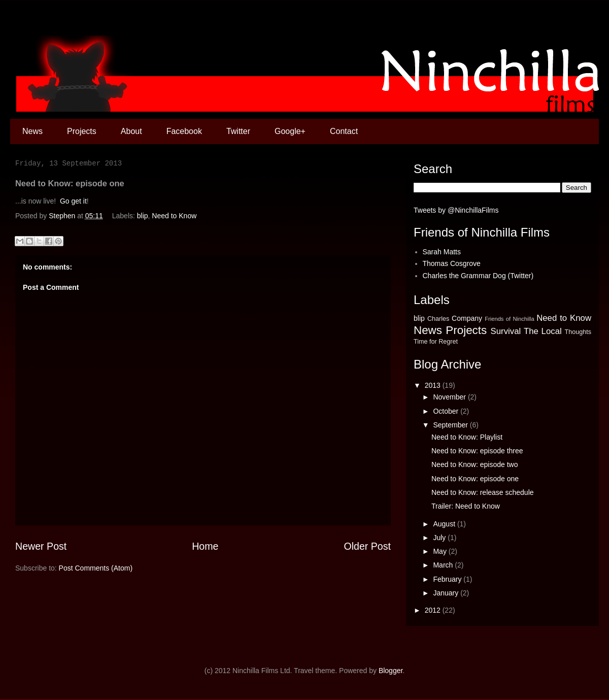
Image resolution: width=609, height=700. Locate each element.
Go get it (73, 201)
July (440, 538)
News (32, 131)
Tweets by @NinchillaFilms (456, 210)
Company (467, 318)
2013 (434, 385)
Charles (438, 319)
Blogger (391, 671)
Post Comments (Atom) (96, 568)
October (447, 411)
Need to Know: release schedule (483, 492)
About (131, 131)
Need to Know (174, 216)
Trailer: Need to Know (466, 506)
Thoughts (578, 332)
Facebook (184, 131)
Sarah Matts (442, 252)
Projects (82, 131)
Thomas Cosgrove (452, 263)
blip (143, 216)
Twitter (238, 131)
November (450, 397)
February (448, 579)
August (445, 524)
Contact (344, 131)
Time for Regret (436, 342)
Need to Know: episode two (475, 464)
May (441, 551)
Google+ (290, 131)
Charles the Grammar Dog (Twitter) (478, 276)
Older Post (367, 546)
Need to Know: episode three (477, 451)
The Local (543, 331)
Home (205, 546)
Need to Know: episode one (475, 479)
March (444, 565)
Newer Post (41, 546)
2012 (434, 610)
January (447, 593)
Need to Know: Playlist (467, 437)
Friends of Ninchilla (510, 319)
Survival (506, 331)
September (451, 425)
